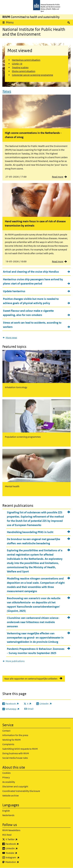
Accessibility (9, 782)
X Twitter (20, 839)
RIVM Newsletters (11, 830)
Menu (10, 22)
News (7, 91)
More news (11, 338)
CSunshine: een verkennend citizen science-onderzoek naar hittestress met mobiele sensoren (33, 622)
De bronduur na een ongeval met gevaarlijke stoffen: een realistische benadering (34, 541)
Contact (6, 731)
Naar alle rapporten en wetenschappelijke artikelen (31, 679)
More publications (15, 661)
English (6, 811)
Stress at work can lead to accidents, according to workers (32, 325)
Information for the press (15, 735)
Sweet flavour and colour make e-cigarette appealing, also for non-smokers (28, 313)
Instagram (21, 858)
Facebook (20, 844)
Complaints (8, 744)
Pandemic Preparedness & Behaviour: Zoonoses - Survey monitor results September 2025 (36, 651)
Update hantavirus (14, 291)
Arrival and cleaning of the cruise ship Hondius (31, 272)
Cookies (6, 773)
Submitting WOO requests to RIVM (20, 749)
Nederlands (8, 815)
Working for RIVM (11, 740)
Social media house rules (15, 758)
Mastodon (20, 862)
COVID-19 (17, 64)
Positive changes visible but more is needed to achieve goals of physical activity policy (31, 301)
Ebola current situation (24, 71)
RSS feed (7, 835)
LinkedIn (20, 848)
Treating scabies (20, 67)
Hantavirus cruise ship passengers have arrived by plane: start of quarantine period (33, 281)
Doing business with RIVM (16, 753)
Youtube (20, 853)
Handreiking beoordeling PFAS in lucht (30, 532)
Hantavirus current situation (26, 60)
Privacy (6, 777)
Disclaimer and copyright (15, 786)
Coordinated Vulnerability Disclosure (21, 791)
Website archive (11, 796)
